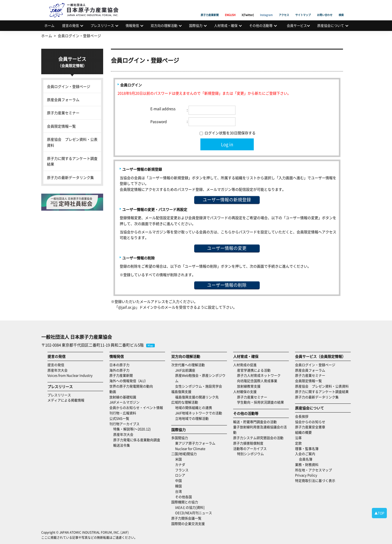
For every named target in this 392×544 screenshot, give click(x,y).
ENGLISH (230, 9)
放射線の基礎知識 (123, 397)
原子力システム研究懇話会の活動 (258, 438)
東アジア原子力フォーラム (195, 443)
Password (159, 121)
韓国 (178, 486)
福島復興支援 (181, 391)
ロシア (180, 475)
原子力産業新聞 (210, 9)
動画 (113, 391)
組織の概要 (303, 432)
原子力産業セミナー (63, 113)
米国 (178, 459)
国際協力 (196, 25)
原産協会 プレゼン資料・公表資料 (72, 142)
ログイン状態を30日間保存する (228, 133)
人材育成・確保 (226, 25)
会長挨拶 (302, 416)
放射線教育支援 (249, 386)
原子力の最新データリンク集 (70, 177)
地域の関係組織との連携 (194, 407)
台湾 (178, 491)
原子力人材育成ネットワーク (259, 375)
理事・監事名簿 (307, 448)
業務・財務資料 (307, 464)
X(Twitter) (248, 9)
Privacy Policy (306, 475)
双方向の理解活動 (164, 25)
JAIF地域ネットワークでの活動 (199, 413)
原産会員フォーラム (63, 100)
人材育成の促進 (245, 365)
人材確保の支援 (245, 391)
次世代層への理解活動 (188, 365)
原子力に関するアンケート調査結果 (72, 161)
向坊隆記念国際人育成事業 (257, 381)
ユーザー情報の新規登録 (227, 200)
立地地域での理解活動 (192, 418)
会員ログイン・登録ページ (69, 86)
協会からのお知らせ (310, 422)
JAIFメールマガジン (124, 402)
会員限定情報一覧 (61, 126)
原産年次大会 (58, 370)
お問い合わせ (325, 9)
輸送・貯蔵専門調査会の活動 (255, 422)
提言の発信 (71, 25)
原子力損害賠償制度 (248, 443)
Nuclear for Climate (190, 448)
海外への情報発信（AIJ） (129, 381)
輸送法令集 (122, 445)
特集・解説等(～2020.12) (132, 429)
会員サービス (297, 25)
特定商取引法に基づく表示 (315, 480)
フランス (182, 470)
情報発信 (132, 25)
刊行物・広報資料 (123, 413)
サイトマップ (303, 9)
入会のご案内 (305, 454)
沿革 (298, 438)
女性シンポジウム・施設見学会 (199, 386)
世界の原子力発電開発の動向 (131, 386)
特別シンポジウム (250, 454)
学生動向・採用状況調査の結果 (262, 402)
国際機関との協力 (185, 502)
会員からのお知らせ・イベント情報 (136, 407)
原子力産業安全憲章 (310, 427)
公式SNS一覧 (119, 418)
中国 (178, 480)
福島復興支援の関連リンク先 (197, 397)
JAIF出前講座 (185, 370)
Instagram (266, 9)
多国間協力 (180, 438)
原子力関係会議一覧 (186, 518)
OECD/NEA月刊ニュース (194, 513)
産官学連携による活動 (254, 370)
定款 (298, 443)
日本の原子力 (119, 365)
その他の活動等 (261, 25)
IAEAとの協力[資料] (190, 507)
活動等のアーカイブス (250, 448)
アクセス (284, 9)
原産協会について (331, 25)
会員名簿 (306, 459)
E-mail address (163, 109)
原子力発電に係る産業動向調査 (137, 440)
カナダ (180, 464)
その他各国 (183, 497)
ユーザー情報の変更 (227, 248)
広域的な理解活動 (185, 402)
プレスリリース (102, 25)
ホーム (49, 25)
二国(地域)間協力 (184, 454)
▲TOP (379, 513)
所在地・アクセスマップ (313, 470)
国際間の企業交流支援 (188, 524)
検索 (341, 9)
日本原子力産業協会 (86, 4)
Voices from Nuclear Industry (70, 375)
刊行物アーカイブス (124, 424)
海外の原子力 (119, 370)
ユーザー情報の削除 (227, 285)
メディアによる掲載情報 (66, 400)
